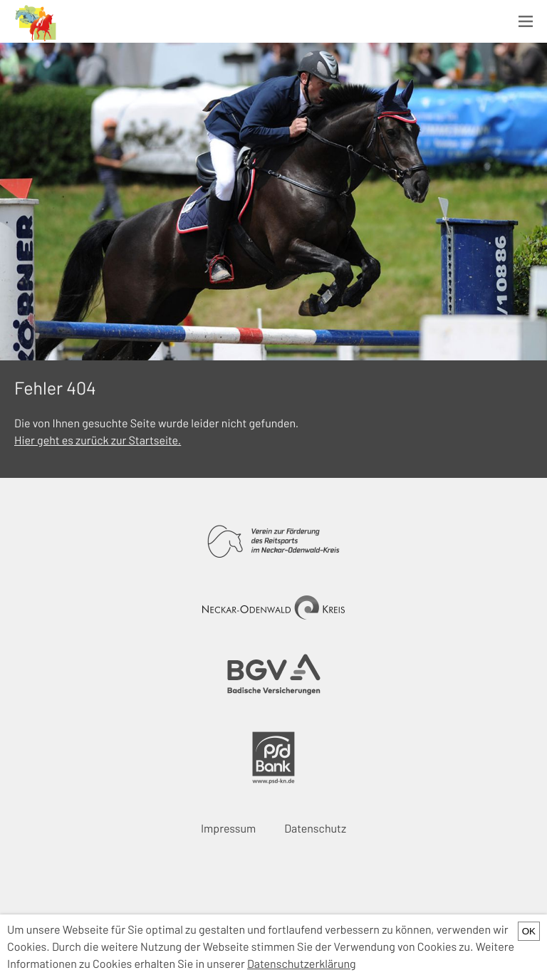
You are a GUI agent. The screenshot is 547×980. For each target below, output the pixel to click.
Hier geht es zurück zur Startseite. (98, 441)
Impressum (228, 829)
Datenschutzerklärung (302, 964)
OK (529, 931)
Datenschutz (315, 829)
